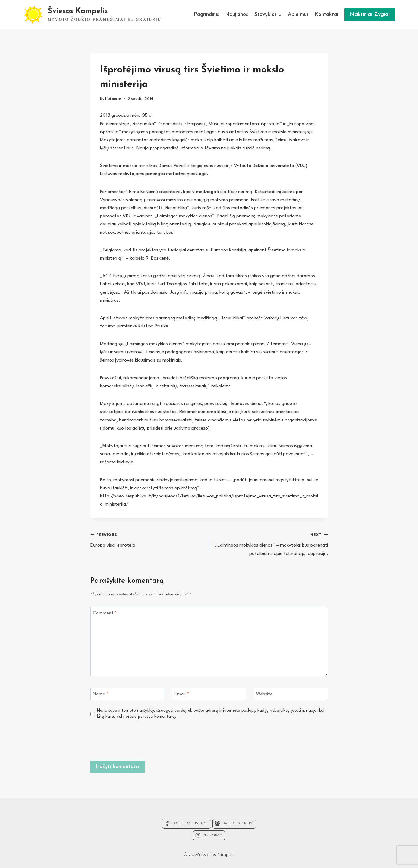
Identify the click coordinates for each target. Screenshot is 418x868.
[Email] (209, 694)
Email (182, 694)
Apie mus (298, 15)
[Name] (127, 694)
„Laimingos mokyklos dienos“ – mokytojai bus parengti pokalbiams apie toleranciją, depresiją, (271, 544)
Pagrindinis (206, 15)
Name (101, 694)
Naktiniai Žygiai (370, 15)
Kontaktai (326, 15)
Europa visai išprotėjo (147, 540)
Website (264, 694)
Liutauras (113, 99)
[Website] (291, 694)
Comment (105, 613)
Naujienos (237, 15)
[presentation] (282, 739)
